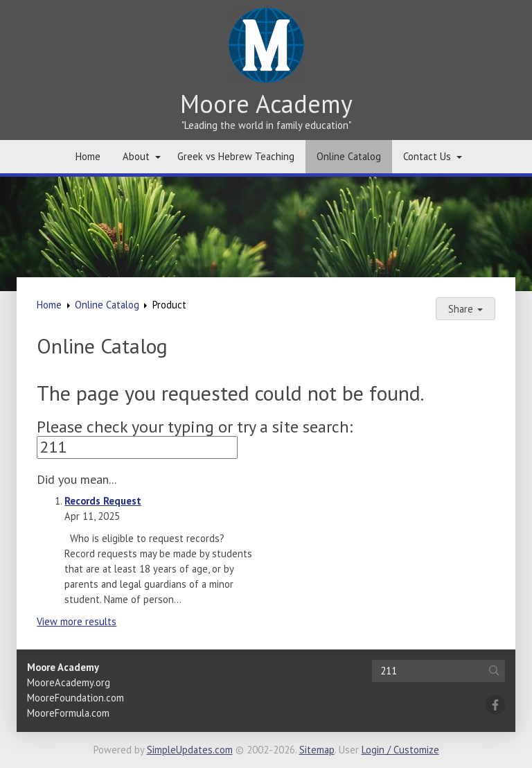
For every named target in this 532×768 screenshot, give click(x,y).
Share (465, 309)
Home (88, 156)
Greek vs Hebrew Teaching (236, 156)
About (136, 156)
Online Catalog (349, 156)
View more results (77, 621)
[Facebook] (495, 705)
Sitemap (317, 750)
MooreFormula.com (68, 713)
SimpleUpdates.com (190, 750)
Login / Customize (400, 750)
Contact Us (427, 156)
